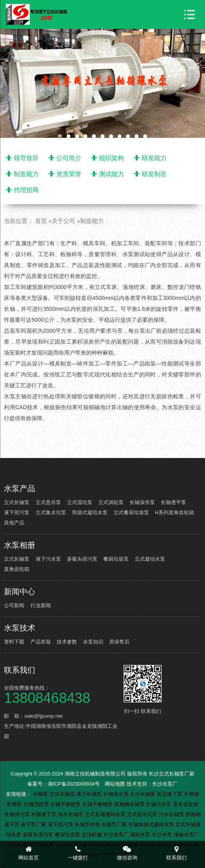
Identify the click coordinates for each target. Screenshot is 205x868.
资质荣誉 (69, 174)
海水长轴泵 (71, 814)
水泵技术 (20, 628)
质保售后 (119, 642)
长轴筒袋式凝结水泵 (152, 824)
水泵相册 (20, 545)
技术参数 (67, 642)
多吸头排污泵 (82, 559)
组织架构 (111, 158)
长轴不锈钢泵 (66, 804)
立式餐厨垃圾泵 (131, 512)
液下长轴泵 (90, 794)
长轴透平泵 (174, 502)
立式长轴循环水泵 (106, 814)
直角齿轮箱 (17, 569)
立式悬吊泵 (48, 502)
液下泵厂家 (34, 824)
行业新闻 (41, 605)
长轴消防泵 (37, 804)
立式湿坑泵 (80, 502)
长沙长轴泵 (143, 794)
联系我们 (20, 670)
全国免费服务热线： (63, 694)
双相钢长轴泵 (130, 804)
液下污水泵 (48, 559)
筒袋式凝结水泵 (90, 512)
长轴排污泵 (18, 814)
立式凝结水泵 (150, 559)
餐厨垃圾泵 (116, 559)
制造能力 (26, 174)
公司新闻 (14, 605)
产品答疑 (41, 642)
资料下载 (14, 642)
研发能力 (154, 158)
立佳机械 (92, 835)
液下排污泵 (17, 512)
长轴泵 (41, 794)
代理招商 (26, 190)
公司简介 (69, 158)
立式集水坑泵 (51, 512)
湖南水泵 (141, 835)
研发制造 (154, 174)
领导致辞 (26, 158)
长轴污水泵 (159, 804)
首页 (41, 221)
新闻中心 (20, 592)
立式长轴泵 (17, 502)
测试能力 (111, 174)
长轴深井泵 (142, 502)
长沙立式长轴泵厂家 (172, 774)
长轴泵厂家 (115, 824)
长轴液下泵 (44, 814)
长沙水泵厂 (165, 784)
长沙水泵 (163, 835)
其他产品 (14, 523)
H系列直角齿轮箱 (174, 512)
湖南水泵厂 (186, 835)
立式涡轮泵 (111, 502)
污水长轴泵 (172, 814)
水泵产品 (20, 488)
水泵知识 (93, 642)
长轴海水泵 (117, 794)
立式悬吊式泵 (143, 814)
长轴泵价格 (88, 824)
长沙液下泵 (170, 794)
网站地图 (115, 784)
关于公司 (63, 221)
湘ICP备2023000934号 (74, 784)
